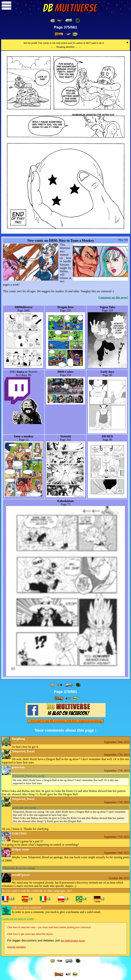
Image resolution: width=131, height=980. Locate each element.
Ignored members (16, 947)
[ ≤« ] (59, 21)
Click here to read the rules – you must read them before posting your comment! (49, 927)
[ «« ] (53, 21)
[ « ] (69, 21)
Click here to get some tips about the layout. (30, 934)
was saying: (29, 776)
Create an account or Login (18, 919)
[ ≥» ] (68, 34)
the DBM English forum (73, 941)
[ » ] (59, 34)
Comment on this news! (113, 298)
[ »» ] (75, 34)
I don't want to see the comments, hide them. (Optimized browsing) (65, 721)
